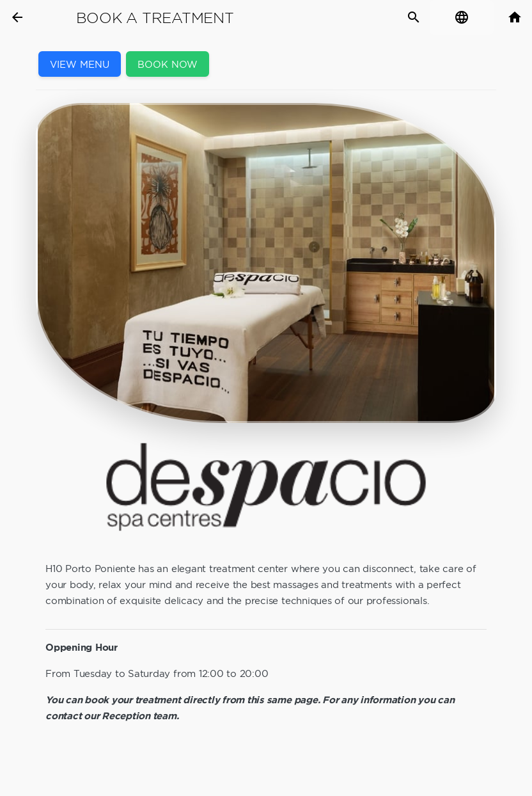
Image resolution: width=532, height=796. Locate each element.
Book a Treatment (155, 18)
